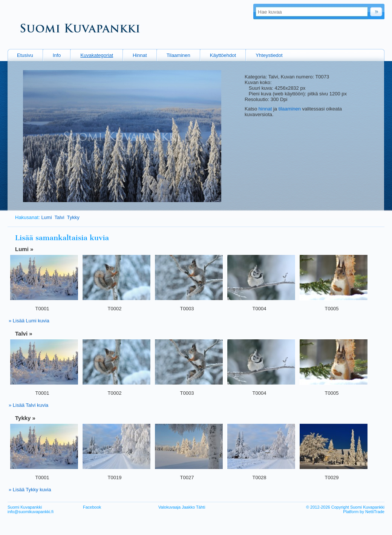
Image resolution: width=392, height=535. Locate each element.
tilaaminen (290, 109)
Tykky (73, 217)
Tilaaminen (178, 55)
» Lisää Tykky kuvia (30, 490)
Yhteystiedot (269, 55)
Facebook (92, 507)
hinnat (265, 109)
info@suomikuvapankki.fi (31, 512)
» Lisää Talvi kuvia (28, 405)
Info (57, 55)
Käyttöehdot (223, 55)
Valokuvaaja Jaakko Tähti (182, 507)
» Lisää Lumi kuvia (29, 321)
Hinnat (140, 55)
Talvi (60, 217)
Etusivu (25, 55)
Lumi (46, 217)
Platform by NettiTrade (364, 512)
